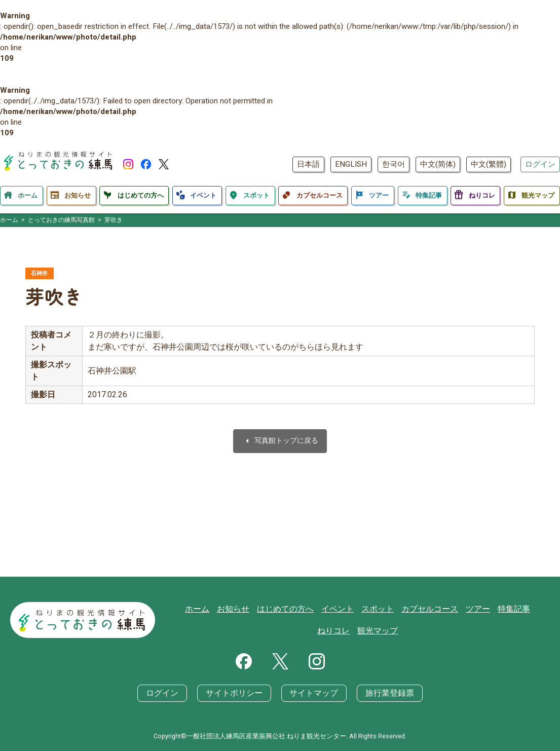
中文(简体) (438, 164)
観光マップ (361, 631)
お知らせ (223, 609)
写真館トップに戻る (280, 442)
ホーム (189, 609)
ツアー (455, 609)
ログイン (540, 164)
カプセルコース (410, 609)
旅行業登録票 (384, 693)
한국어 (394, 164)
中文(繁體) (489, 164)
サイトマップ (312, 693)
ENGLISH (351, 164)
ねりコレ (528, 609)
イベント (322, 609)
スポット (360, 609)
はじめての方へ (273, 609)
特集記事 (490, 609)
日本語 (308, 164)
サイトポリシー (236, 693)
